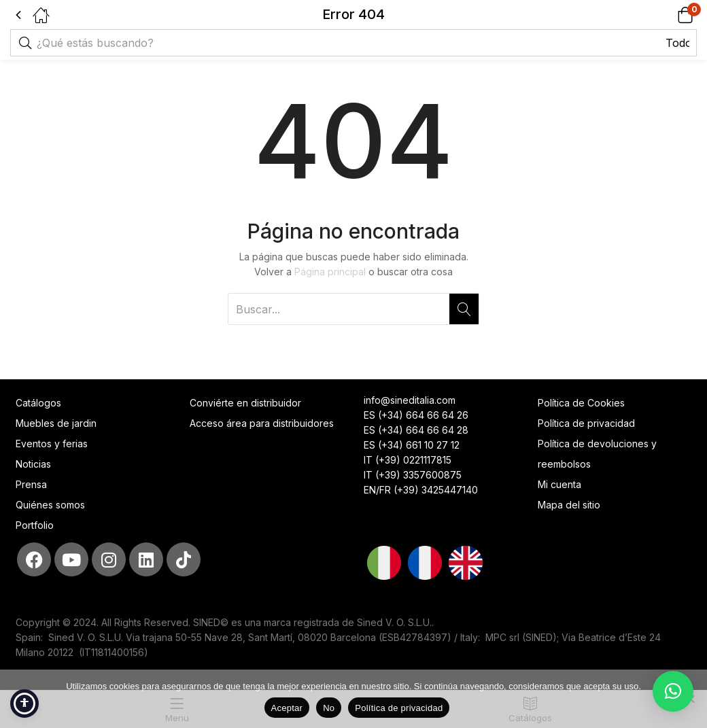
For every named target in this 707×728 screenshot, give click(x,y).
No (329, 708)
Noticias (33, 464)
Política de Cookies (581, 403)
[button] (668, 15)
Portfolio (35, 525)
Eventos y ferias (52, 444)
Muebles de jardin (56, 423)
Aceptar (287, 708)
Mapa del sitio (569, 505)
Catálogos (38, 403)
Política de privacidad (586, 423)
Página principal (330, 272)
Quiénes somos (50, 505)
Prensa (31, 484)
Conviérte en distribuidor (245, 403)
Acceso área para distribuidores (262, 423)
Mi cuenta (559, 484)
